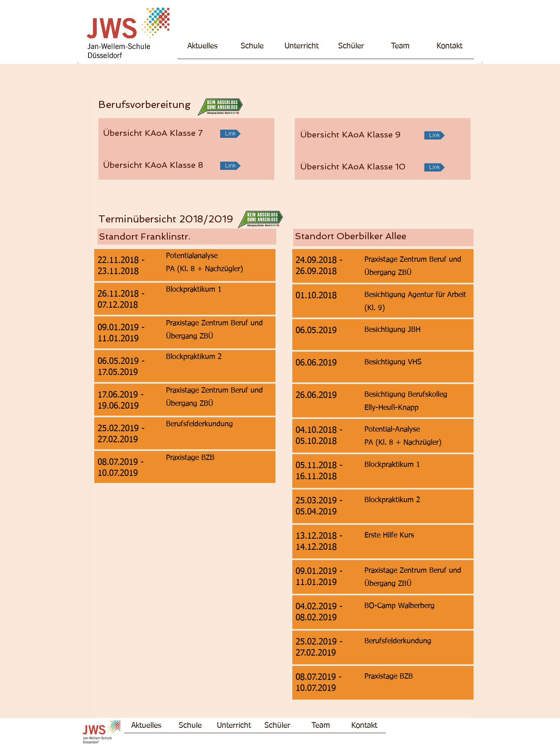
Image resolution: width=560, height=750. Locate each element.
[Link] (230, 134)
